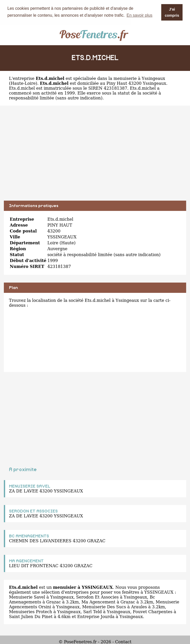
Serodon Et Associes (98, 597)
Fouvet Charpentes (153, 612)
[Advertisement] (95, 157)
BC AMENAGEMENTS (29, 536)
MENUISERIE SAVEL (30, 486)
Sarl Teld (93, 612)
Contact (123, 642)
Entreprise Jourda (96, 616)
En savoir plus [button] (140, 15)
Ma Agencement (98, 602)
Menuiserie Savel (27, 597)
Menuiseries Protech (31, 612)
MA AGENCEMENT (26, 561)
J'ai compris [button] (172, 12)
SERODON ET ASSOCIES (33, 511)
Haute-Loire (23, 83)
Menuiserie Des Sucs (104, 607)
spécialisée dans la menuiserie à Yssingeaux (119, 78)
